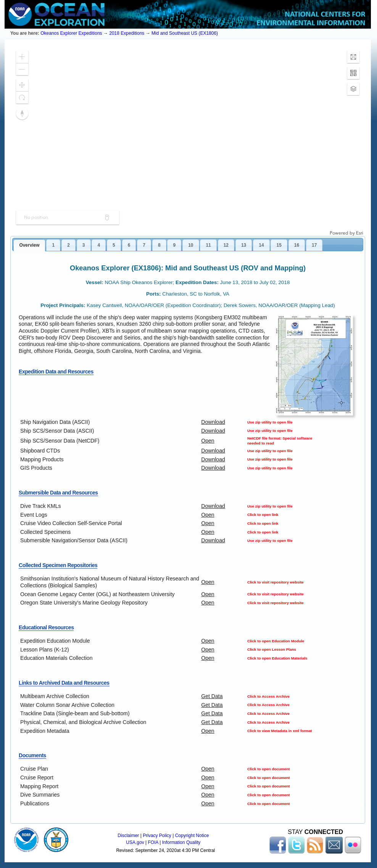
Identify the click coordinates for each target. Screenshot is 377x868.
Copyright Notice (192, 836)
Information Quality (181, 842)
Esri (360, 233)
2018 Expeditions (127, 33)
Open (208, 441)
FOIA (153, 842)
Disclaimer (128, 836)
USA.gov (135, 842)
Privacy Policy (157, 836)
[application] (188, 141)
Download (213, 422)
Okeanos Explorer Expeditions (71, 33)
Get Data (212, 696)
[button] (22, 57)
